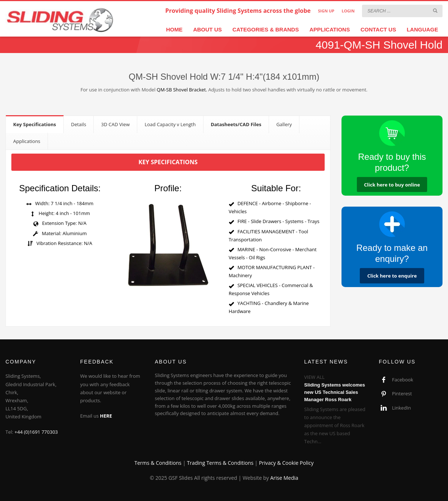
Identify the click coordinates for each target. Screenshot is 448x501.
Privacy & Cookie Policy (286, 463)
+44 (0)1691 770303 (36, 432)
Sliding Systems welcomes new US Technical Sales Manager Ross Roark (335, 392)
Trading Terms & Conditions (220, 463)
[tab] (35, 124)
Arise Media (284, 478)
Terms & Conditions (158, 463)
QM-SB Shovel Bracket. (182, 90)
